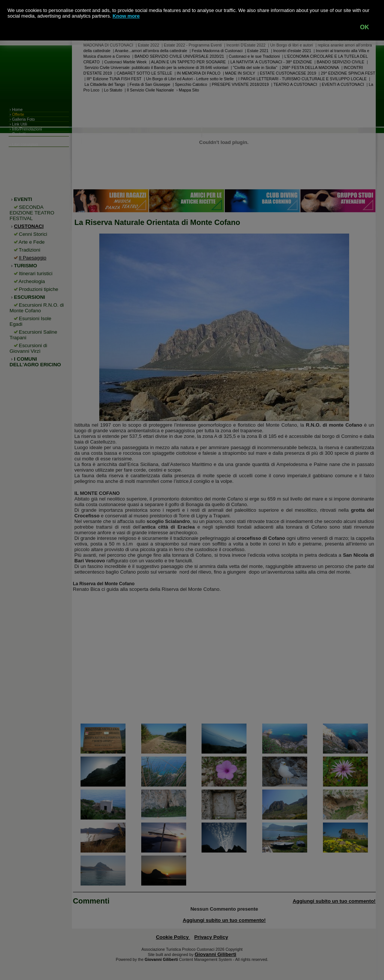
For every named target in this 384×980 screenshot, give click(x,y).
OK (365, 27)
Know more (126, 16)
